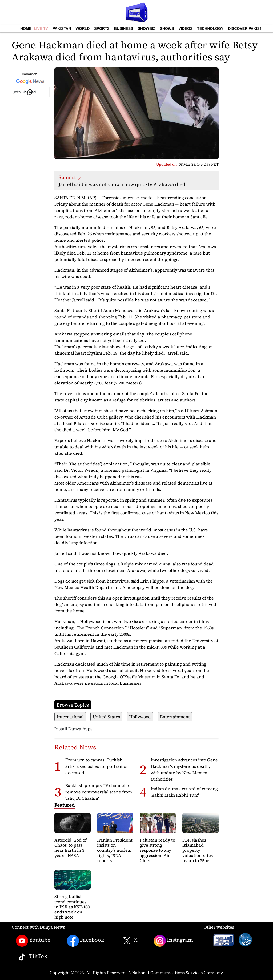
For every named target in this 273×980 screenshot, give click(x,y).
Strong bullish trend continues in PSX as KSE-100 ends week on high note (72, 907)
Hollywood (140, 717)
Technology (210, 28)
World (83, 28)
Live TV (41, 28)
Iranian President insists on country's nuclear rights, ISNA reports (115, 850)
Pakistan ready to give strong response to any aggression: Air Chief (157, 850)
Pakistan (62, 28)
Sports (102, 28)
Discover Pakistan (248, 28)
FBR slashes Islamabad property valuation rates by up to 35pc (198, 850)
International (70, 717)
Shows (167, 28)
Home (26, 28)
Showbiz (146, 28)
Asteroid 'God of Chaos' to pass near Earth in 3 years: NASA (71, 848)
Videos (185, 28)
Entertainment (175, 717)
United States (106, 717)
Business (124, 28)
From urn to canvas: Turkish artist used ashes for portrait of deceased (97, 766)
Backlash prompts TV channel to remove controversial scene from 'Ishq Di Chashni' (99, 792)
